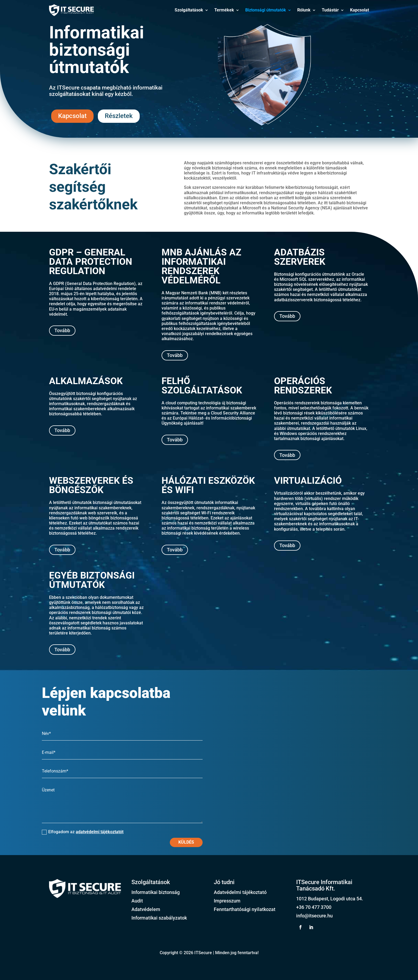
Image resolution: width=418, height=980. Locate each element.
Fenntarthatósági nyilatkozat (245, 909)
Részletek (119, 116)
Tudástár (330, 10)
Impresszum (227, 901)
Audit (137, 901)
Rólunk (304, 10)
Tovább (62, 330)
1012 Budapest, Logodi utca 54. (330, 899)
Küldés (186, 842)
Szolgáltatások (189, 10)
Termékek (224, 10)
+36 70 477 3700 (314, 907)
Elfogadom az (83, 832)
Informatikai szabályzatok (159, 918)
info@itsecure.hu (314, 916)
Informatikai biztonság (156, 892)
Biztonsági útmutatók (266, 10)
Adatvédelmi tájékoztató (240, 892)
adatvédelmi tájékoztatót (100, 832)
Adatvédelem (146, 909)
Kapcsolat (359, 10)
